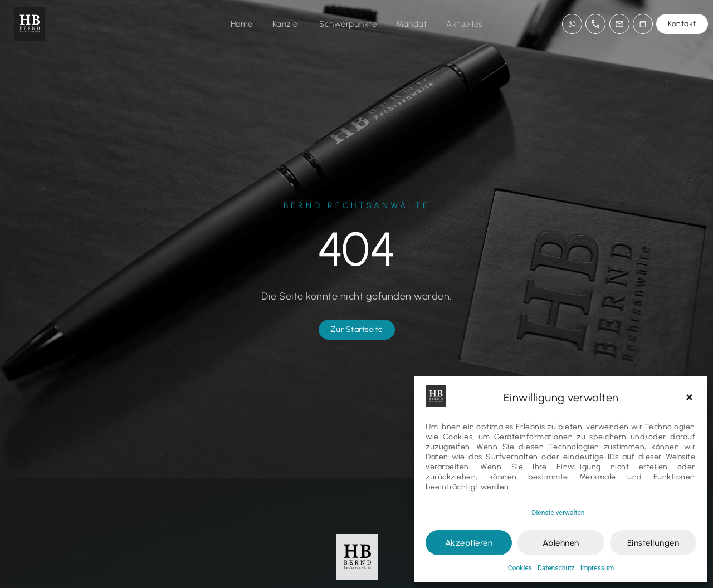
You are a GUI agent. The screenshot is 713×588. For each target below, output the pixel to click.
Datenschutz (556, 568)
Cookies (520, 568)
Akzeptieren (469, 543)
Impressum (597, 568)
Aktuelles (465, 24)
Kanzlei (286, 24)
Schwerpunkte (348, 24)
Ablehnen (561, 543)
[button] (691, 398)
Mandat (411, 24)
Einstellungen (653, 543)
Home (242, 24)
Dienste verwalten (558, 513)
